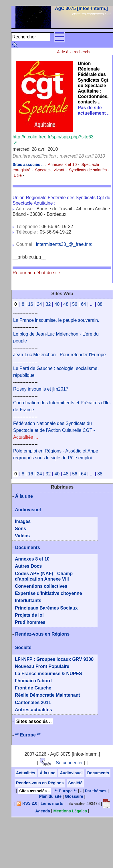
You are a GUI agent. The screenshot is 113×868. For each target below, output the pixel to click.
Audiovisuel (28, 510)
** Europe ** (28, 735)
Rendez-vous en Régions (42, 634)
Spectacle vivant (50, 170)
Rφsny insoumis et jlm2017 (41, 389)
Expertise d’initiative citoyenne (48, 593)
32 (48, 304)
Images (23, 521)
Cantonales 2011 (33, 703)
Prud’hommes (30, 622)
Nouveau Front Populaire (42, 666)
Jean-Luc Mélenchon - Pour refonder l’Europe (60, 355)
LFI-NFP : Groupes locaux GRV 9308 (54, 659)
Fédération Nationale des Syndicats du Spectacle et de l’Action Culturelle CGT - (54, 430)
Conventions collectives (41, 586)
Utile (18, 175)
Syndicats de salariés (88, 170)
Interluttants (28, 600)
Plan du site (50, 796)
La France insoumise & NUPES (48, 674)
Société (23, 647)
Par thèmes (96, 791)
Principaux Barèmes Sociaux (46, 608)
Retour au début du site (36, 273)
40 (57, 304)
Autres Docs (28, 566)
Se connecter (69, 763)
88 (100, 304)
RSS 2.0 (27, 803)
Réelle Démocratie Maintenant (47, 695)
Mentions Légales (70, 811)
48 (66, 304)
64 (84, 304)
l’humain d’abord (33, 681)
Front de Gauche (33, 688)
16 (31, 304)
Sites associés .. (34, 721)
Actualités (26, 773)
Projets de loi (29, 615)
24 (39, 304)
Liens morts (52, 803)
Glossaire (74, 796)
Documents (28, 547)
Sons (20, 529)
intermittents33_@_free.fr (62, 244)
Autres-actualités (33, 710)
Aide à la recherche (74, 52)
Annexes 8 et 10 (62, 164)
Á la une (24, 496)
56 (75, 304)
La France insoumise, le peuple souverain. (56, 320)
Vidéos (22, 536)
